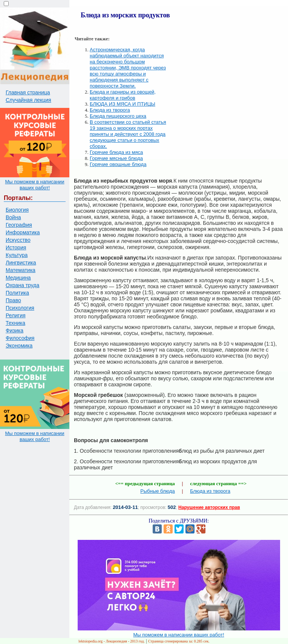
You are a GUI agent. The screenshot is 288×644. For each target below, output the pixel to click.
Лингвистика (21, 263)
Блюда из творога (110, 110)
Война (13, 217)
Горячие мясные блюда (116, 158)
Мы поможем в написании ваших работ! (34, 185)
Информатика (23, 232)
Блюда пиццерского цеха (118, 116)
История (16, 247)
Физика (15, 330)
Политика (17, 293)
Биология (17, 210)
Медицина (18, 278)
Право (13, 300)
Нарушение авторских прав (209, 507)
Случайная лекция (28, 100)
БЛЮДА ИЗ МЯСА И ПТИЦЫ (123, 104)
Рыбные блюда (158, 491)
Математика (21, 270)
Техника (15, 323)
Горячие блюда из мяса (116, 152)
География (19, 225)
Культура (17, 255)
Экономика (19, 346)
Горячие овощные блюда (118, 164)
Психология (20, 308)
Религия (16, 315)
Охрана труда (22, 285)
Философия (20, 338)
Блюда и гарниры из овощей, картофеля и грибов (123, 95)
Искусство (18, 240)
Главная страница (28, 92)
